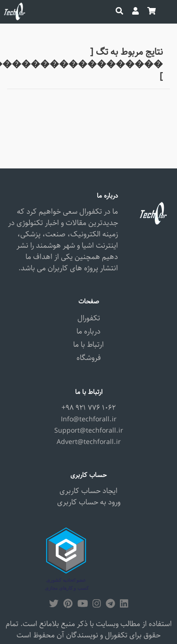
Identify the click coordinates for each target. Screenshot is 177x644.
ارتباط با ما (88, 345)
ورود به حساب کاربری (89, 502)
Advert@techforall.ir (89, 442)
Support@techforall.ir (89, 431)
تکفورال (89, 318)
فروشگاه (89, 358)
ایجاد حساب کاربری (88, 491)
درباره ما (88, 331)
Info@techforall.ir (89, 419)
